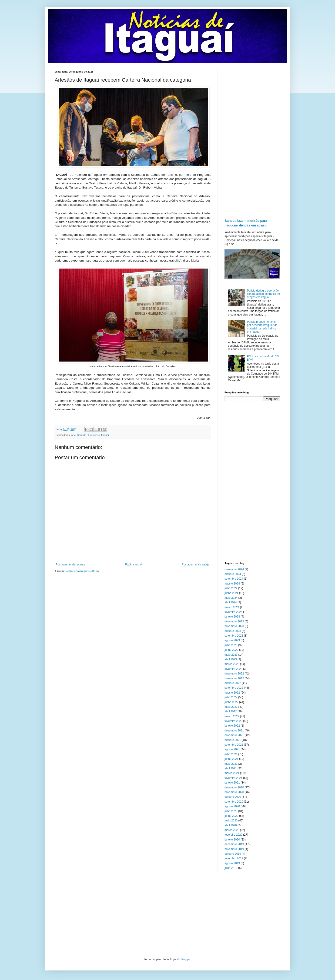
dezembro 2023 (234, 621)
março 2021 (232, 773)
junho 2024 (231, 593)
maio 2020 (231, 821)
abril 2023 (231, 659)
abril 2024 (231, 602)
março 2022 (232, 716)
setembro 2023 (234, 636)
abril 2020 (231, 825)
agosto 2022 (232, 693)
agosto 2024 (232, 584)
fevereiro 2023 (233, 669)
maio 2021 (231, 764)
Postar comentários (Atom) (82, 571)
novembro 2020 (234, 792)
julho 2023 (231, 645)
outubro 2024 (233, 574)
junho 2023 (231, 650)
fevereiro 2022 (233, 721)
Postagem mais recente (70, 565)
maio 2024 (231, 598)
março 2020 (232, 830)
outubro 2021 (233, 740)
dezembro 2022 (234, 674)
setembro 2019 (234, 858)
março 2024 (232, 607)
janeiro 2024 (232, 617)
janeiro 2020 (232, 840)
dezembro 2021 (234, 731)
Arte (73, 435)
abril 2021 (231, 768)
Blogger (186, 959)
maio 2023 (231, 655)
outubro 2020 (233, 797)
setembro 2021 (234, 745)
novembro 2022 (234, 678)
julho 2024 (231, 588)
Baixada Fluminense (88, 435)
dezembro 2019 (234, 844)
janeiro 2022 (232, 726)
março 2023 (232, 664)
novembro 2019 (234, 849)
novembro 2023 (234, 626)
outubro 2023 (233, 631)
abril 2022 (231, 711)
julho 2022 (231, 697)
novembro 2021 (234, 735)
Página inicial (133, 565)
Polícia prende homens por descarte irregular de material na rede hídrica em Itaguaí (262, 327)
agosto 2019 (232, 863)
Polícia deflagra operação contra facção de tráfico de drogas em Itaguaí (263, 294)
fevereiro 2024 (233, 612)
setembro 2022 (234, 688)
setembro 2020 (234, 802)
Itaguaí (105, 435)
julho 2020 (231, 811)
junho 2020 (231, 816)
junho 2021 (231, 759)
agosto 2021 (232, 749)
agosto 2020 (232, 806)
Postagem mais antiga (196, 565)
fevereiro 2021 (233, 778)
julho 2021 (231, 754)
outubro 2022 (233, 683)
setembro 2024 (234, 579)
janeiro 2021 (232, 783)
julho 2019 (231, 868)
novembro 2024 (234, 569)
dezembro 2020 (234, 787)
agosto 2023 (232, 640)
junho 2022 (231, 702)
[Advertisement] (252, 140)
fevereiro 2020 (233, 835)
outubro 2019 (233, 854)
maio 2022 (231, 707)
